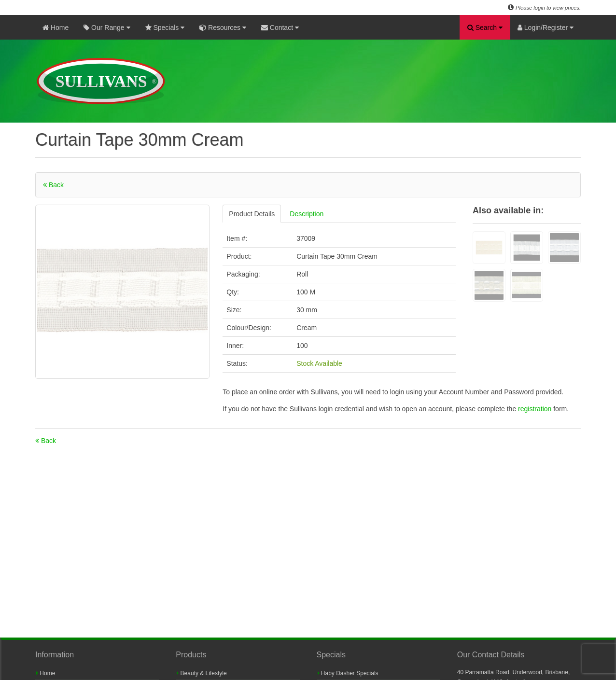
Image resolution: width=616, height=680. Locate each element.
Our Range (107, 28)
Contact (280, 28)
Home (56, 28)
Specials (165, 28)
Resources (223, 28)
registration (536, 409)
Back (53, 185)
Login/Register (546, 28)
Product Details (252, 214)
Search (485, 28)
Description (307, 214)
